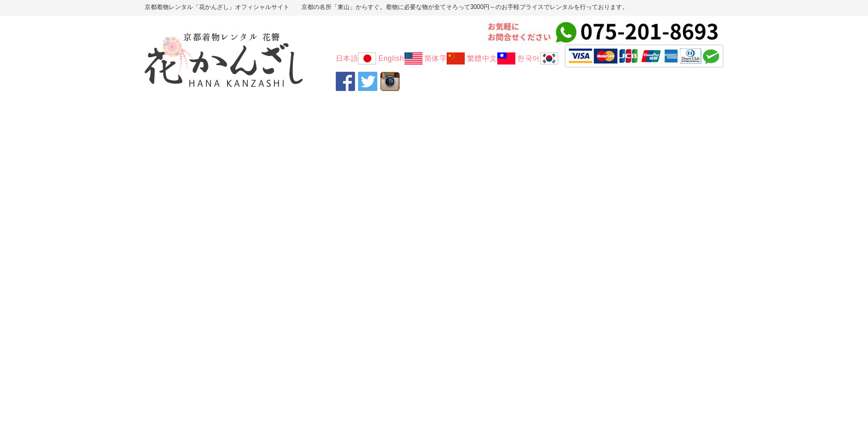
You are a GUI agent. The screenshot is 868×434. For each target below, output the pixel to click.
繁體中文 (491, 58)
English (401, 58)
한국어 (538, 58)
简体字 (445, 58)
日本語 (356, 58)
